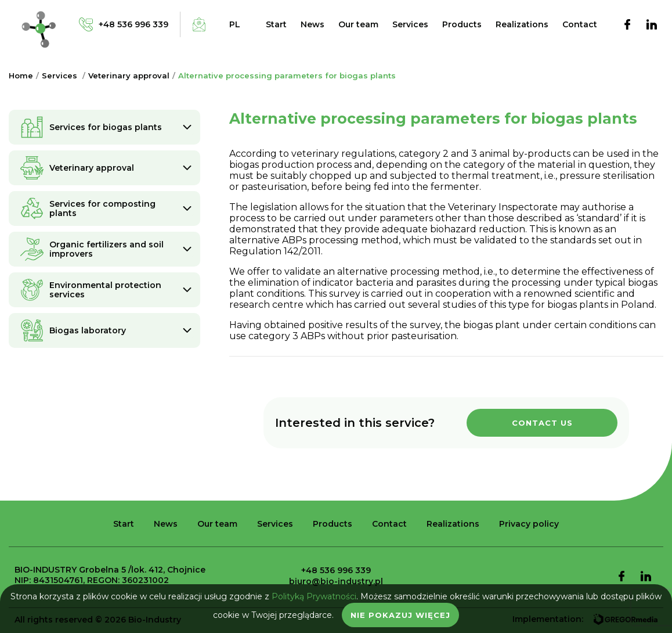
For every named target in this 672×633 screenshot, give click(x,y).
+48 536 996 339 (336, 570)
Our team (358, 24)
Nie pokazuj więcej (400, 615)
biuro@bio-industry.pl (336, 581)
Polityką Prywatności (314, 596)
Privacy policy (529, 524)
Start (276, 24)
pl (235, 24)
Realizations (522, 24)
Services (410, 24)
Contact (580, 24)
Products (462, 24)
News (312, 24)
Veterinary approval (129, 75)
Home (21, 75)
